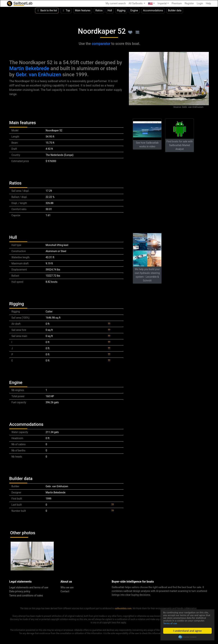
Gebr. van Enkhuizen (39, 75)
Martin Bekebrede (29, 68)
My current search (116, 3)
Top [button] (66, 10)
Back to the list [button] (47, 10)
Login (200, 3)
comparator (101, 44)
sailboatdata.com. (123, 609)
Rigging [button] (121, 10)
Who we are (67, 587)
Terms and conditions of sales (26, 596)
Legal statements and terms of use (29, 587)
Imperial (162, 3)
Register (189, 3)
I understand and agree (188, 631)
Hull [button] (110, 10)
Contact (65, 591)
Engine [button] (134, 10)
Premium (177, 3)
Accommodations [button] (153, 10)
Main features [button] (83, 10)
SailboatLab (19, 4)
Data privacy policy (20, 591)
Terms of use (191, 623)
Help (208, 3)
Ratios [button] (99, 10)
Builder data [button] (175, 10)
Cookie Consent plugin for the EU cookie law (187, 637)
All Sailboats (136, 3)
